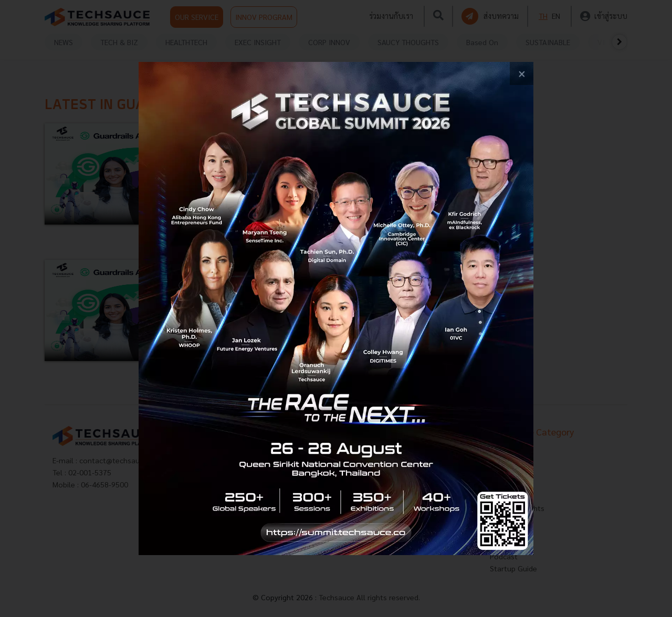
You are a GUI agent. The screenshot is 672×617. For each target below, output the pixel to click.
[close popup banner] (522, 74)
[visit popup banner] (336, 309)
